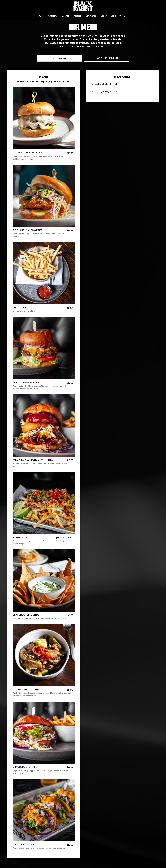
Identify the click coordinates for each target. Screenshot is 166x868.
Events (66, 16)
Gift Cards (91, 16)
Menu (40, 16)
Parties (77, 16)
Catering (53, 16)
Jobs (113, 16)
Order (104, 16)
